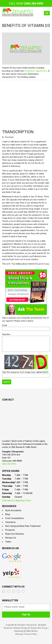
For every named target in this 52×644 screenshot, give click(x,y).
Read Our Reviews (15, 534)
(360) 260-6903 (34, 3)
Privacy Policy (31, 634)
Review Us (11, 538)
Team (8, 542)
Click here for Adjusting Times (17, 501)
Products (10, 530)
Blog (8, 514)
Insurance (10, 522)
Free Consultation (14, 518)
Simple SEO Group (39, 628)
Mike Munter (32, 631)
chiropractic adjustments (36, 71)
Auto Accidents (13, 510)
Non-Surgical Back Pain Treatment (23, 526)
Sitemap (19, 634)
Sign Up (26, 614)
